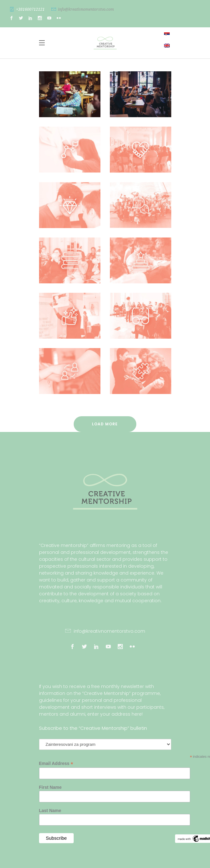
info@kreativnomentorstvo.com (86, 9)
